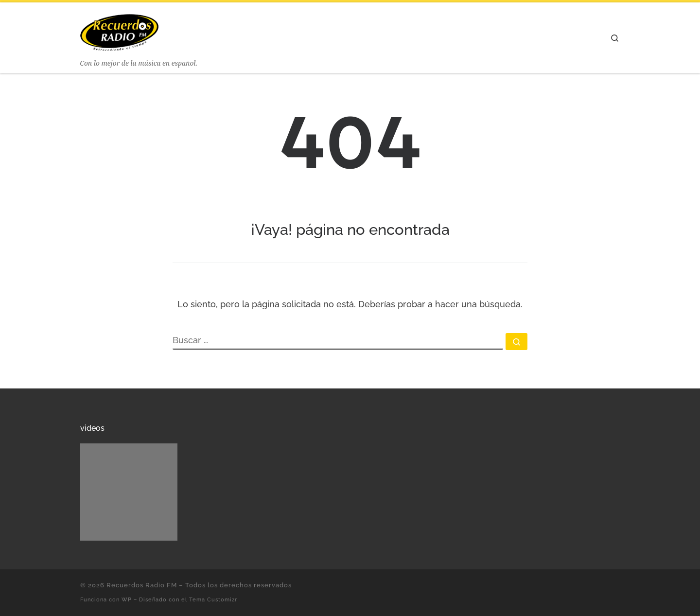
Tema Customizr (213, 599)
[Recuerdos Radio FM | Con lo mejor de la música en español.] (119, 30)
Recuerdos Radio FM (142, 585)
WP (127, 599)
